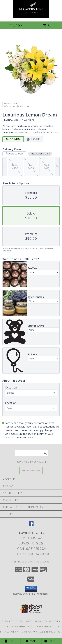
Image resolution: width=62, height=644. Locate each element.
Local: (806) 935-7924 (31, 549)
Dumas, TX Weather (14, 626)
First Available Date (40, 154)
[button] (31, 589)
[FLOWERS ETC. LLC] (31, 17)
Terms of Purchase (32, 632)
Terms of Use (54, 632)
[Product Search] (32, 453)
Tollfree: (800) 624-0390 (31, 554)
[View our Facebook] (31, 525)
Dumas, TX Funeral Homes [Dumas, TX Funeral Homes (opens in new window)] (17, 621)
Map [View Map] (31, 641)
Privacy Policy (9, 632)
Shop (16, 25)
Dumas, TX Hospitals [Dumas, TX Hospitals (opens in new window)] (48, 621)
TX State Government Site (43, 626)
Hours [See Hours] (52, 641)
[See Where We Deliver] (31, 470)
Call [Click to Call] (10, 641)
